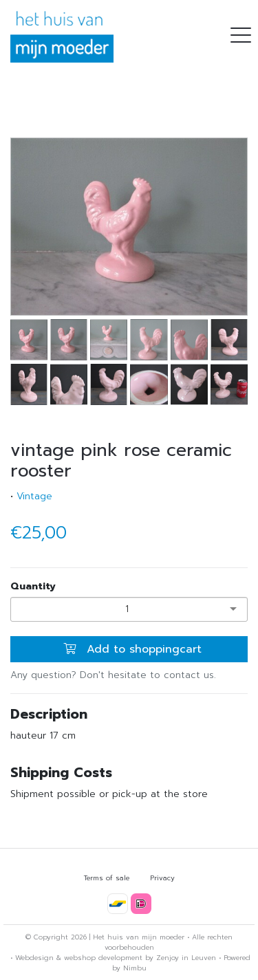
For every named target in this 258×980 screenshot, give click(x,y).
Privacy (162, 878)
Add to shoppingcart (132, 649)
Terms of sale (107, 878)
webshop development (103, 958)
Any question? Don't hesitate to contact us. (113, 675)
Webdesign (34, 958)
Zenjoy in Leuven (186, 958)
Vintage (34, 496)
